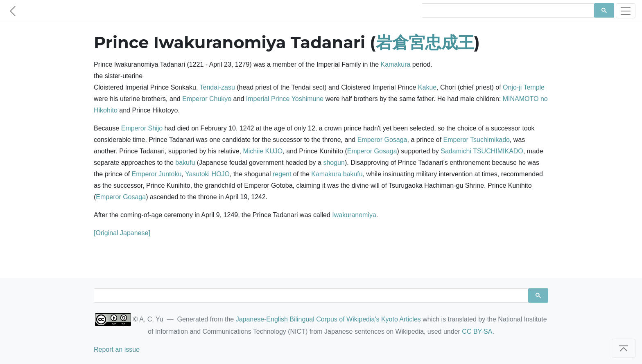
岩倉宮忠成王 (425, 42)
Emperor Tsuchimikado (477, 140)
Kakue (427, 87)
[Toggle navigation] (626, 11)
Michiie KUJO (263, 151)
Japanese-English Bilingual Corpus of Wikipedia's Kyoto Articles (328, 319)
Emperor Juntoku (157, 174)
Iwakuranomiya (354, 215)
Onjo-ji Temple (524, 87)
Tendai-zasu (217, 87)
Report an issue (117, 349)
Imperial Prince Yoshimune (285, 99)
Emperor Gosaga (382, 140)
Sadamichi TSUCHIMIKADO (482, 151)
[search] (507, 11)
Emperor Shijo (142, 128)
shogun (334, 163)
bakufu (185, 163)
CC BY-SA (477, 331)
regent (282, 174)
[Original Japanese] (122, 233)
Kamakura (395, 64)
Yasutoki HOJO (207, 174)
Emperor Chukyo (207, 99)
